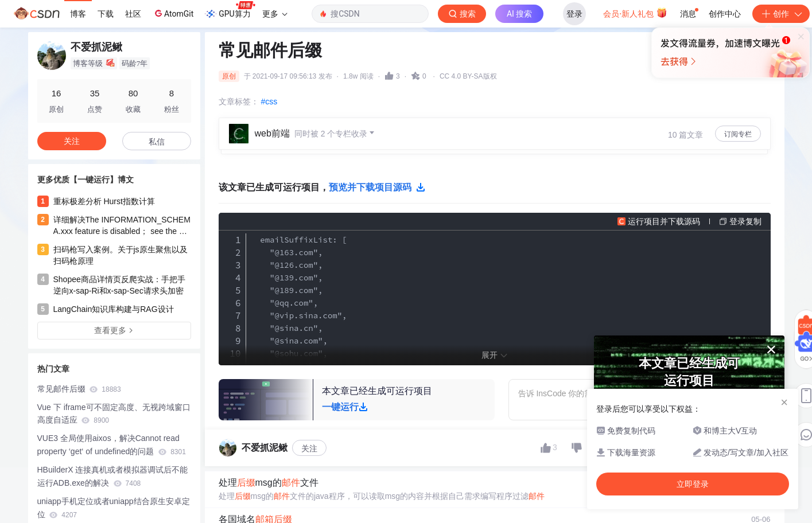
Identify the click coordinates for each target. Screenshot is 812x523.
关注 (309, 448)
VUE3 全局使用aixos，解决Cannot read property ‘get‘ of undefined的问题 (112, 445)
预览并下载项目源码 (377, 188)
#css (269, 102)
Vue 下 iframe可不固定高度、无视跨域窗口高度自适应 (114, 414)
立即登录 (489, 109)
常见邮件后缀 (79, 389)
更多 (275, 14)
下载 (106, 14)
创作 (781, 14)
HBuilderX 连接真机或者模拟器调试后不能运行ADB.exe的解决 (113, 476)
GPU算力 (230, 10)
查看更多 (114, 330)
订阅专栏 (738, 134)
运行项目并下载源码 (664, 221)
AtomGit (173, 13)
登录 (574, 14)
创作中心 (725, 14)
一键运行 (345, 407)
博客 (78, 14)
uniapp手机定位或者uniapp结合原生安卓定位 (114, 508)
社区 (133, 14)
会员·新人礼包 (635, 13)
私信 (157, 142)
